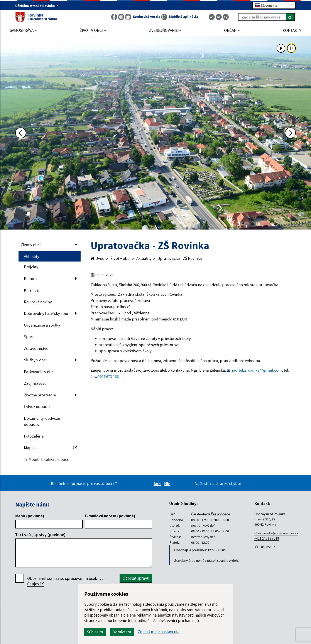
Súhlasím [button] (95, 632)
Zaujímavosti (35, 383)
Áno (158, 484)
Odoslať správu (136, 578)
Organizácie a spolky (42, 325)
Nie (168, 484)
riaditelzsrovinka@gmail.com (256, 370)
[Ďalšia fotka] (290, 133)
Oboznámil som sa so (66, 581)
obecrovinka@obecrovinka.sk (276, 533)
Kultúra (30, 278)
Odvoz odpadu (37, 406)
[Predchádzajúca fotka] (21, 133)
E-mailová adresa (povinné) (110, 516)
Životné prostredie (40, 395)
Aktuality (32, 256)
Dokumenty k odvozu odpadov (42, 421)
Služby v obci (35, 360)
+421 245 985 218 (267, 538)
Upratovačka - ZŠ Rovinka (180, 258)
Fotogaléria (34, 436)
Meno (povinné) (30, 516)
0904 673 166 (108, 376)
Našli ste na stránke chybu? (218, 483)
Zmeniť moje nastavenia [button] (159, 632)
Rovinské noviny (38, 302)
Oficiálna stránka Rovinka (37, 6)
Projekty (31, 267)
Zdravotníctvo (36, 348)
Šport (29, 337)
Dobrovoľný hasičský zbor (46, 313)
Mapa (51, 448)
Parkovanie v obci (39, 372)
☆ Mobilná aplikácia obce (46, 459)
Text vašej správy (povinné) (40, 535)
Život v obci (31, 245)
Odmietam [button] (122, 632)
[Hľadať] (290, 17)
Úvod (98, 258)
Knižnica (31, 290)
